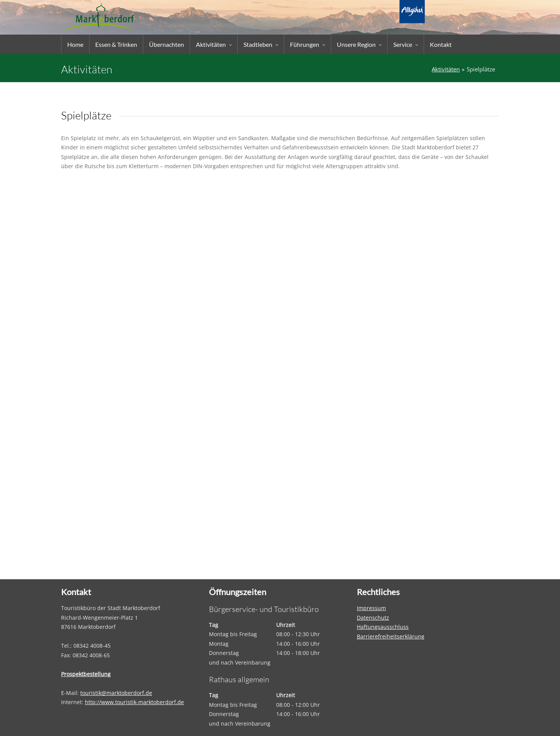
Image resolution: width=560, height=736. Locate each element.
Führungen (305, 44)
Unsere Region (356, 44)
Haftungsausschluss (383, 627)
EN (412, 7)
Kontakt (441, 44)
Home (75, 44)
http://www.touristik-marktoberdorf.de (134, 702)
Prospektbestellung (86, 674)
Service (403, 44)
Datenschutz (373, 618)
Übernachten (167, 44)
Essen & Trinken (116, 44)
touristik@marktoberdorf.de (116, 693)
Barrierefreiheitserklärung (391, 636)
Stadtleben (258, 44)
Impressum (371, 608)
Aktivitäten (211, 44)
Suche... (481, 7)
